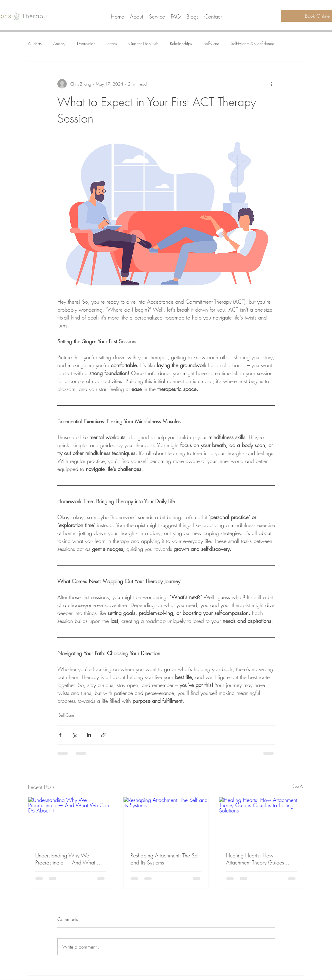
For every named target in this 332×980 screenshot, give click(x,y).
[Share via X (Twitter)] (75, 735)
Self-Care (211, 43)
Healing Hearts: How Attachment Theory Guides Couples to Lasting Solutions (257, 859)
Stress (112, 43)
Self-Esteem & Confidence (252, 43)
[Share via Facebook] (60, 735)
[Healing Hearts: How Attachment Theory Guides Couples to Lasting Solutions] (262, 821)
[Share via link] (103, 735)
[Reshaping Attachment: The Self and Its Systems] (166, 821)
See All (298, 786)
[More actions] (271, 84)
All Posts (35, 43)
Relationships (181, 43)
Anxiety (59, 43)
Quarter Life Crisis (143, 43)
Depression (86, 43)
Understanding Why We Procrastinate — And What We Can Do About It (70, 859)
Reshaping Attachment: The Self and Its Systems (165, 859)
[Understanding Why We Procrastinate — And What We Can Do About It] (71, 821)
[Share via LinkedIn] (89, 735)
